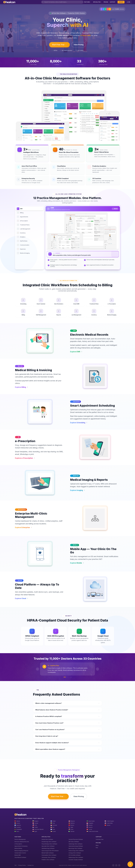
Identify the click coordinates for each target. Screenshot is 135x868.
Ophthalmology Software (48, 848)
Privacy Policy (22, 865)
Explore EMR (76, 352)
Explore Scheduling (79, 423)
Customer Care (100, 839)
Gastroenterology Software (76, 846)
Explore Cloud (22, 598)
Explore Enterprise (24, 527)
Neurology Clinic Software (75, 848)
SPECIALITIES (98, 2)
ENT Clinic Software (74, 842)
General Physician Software (76, 839)
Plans (97, 845)
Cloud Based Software (20, 857)
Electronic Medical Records (22, 842)
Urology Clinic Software (75, 853)
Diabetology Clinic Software (76, 857)
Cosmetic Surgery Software (76, 860)
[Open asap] (130, 864)
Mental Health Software (48, 853)
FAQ (97, 848)
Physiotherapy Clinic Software (49, 844)
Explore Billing (22, 387)
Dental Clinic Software (47, 839)
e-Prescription (18, 844)
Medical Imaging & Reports (21, 851)
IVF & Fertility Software (75, 855)
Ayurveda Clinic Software (48, 846)
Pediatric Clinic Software (48, 860)
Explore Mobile (77, 563)
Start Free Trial (59, 45)
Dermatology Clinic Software (49, 842)
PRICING (106, 2)
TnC (16, 865)
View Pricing (79, 45)
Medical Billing (18, 848)
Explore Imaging (78, 490)
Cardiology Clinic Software (76, 844)
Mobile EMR (18, 855)
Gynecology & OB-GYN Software (50, 851)
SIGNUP (121, 2)
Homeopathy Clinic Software (49, 855)
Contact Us (31, 865)
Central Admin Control (20, 853)
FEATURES (88, 2)
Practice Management (20, 839)
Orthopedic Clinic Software (49, 857)
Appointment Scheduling (21, 846)
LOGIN (128, 2)
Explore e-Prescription (25, 458)
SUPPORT (112, 2)
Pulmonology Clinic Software (76, 851)
